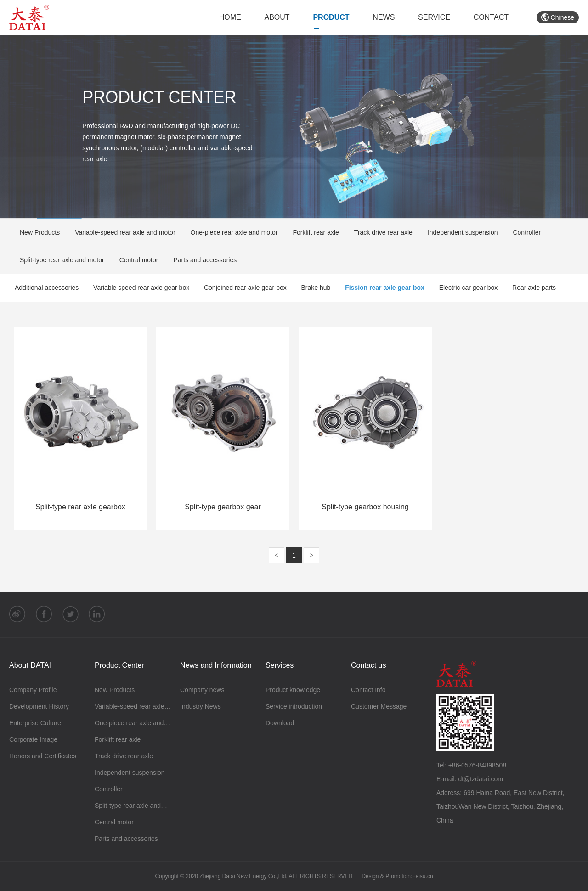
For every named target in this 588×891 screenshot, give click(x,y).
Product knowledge (293, 690)
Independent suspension (460, 232)
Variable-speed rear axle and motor (122, 232)
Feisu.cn (422, 876)
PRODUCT (331, 17)
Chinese (558, 17)
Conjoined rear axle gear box (245, 288)
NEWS (384, 17)
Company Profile (33, 690)
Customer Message (379, 706)
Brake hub (316, 288)
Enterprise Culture (35, 723)
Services (280, 665)
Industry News (201, 706)
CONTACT (491, 17)
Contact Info (368, 690)
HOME (230, 17)
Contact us (368, 665)
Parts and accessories (202, 260)
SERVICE (434, 17)
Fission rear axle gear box (385, 288)
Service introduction (294, 706)
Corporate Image (33, 739)
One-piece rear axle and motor (231, 232)
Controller (524, 232)
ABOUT (277, 17)
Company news (202, 690)
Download (280, 723)
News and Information (216, 665)
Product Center (119, 665)
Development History (39, 706)
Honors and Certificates (43, 756)
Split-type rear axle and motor (59, 260)
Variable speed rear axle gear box (141, 288)
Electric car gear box (469, 288)
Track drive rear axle (380, 232)
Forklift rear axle (313, 232)
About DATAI (30, 665)
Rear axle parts (534, 288)
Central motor (136, 260)
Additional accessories (47, 288)
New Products (37, 232)
